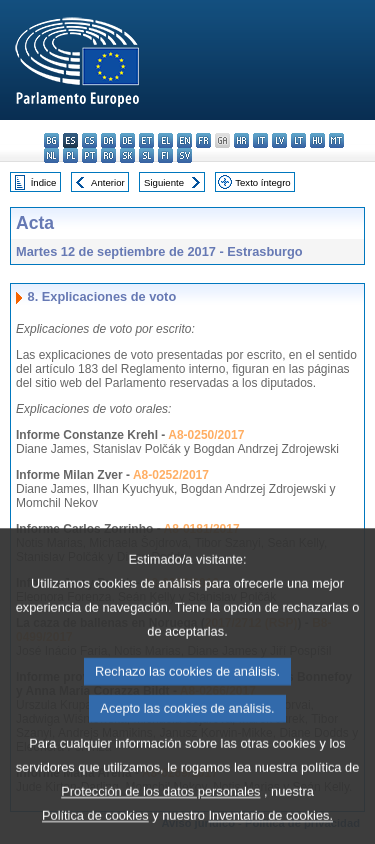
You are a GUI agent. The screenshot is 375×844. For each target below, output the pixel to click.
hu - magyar (317, 140)
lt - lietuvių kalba (298, 140)
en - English (184, 140)
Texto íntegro (262, 182)
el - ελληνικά (165, 140)
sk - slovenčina (127, 155)
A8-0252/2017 (171, 475)
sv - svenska (184, 155)
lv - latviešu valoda (279, 140)
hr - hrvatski (241, 140)
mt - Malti (336, 140)
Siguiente (164, 182)
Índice (44, 182)
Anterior (108, 182)
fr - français (203, 140)
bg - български (51, 140)
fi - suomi (165, 155)
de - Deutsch (127, 140)
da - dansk (108, 140)
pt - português (89, 155)
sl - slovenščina (146, 155)
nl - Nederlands (51, 155)
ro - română (108, 155)
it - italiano (260, 140)
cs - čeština (89, 140)
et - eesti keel (146, 140)
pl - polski (70, 155)
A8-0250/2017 (206, 435)
